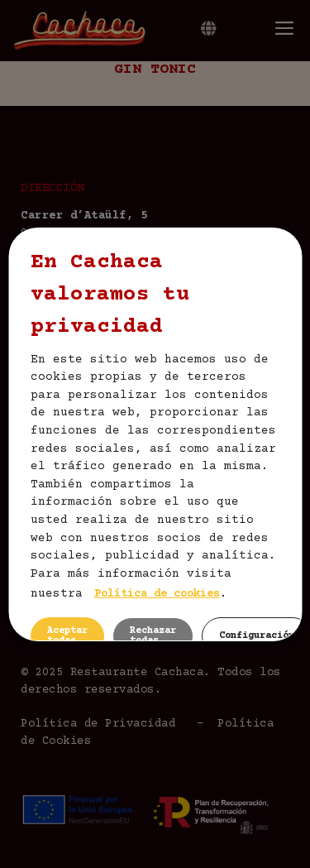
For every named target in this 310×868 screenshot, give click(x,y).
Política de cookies (156, 594)
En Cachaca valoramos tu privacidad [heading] (109, 295)
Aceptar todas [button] (67, 636)
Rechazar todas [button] (152, 636)
